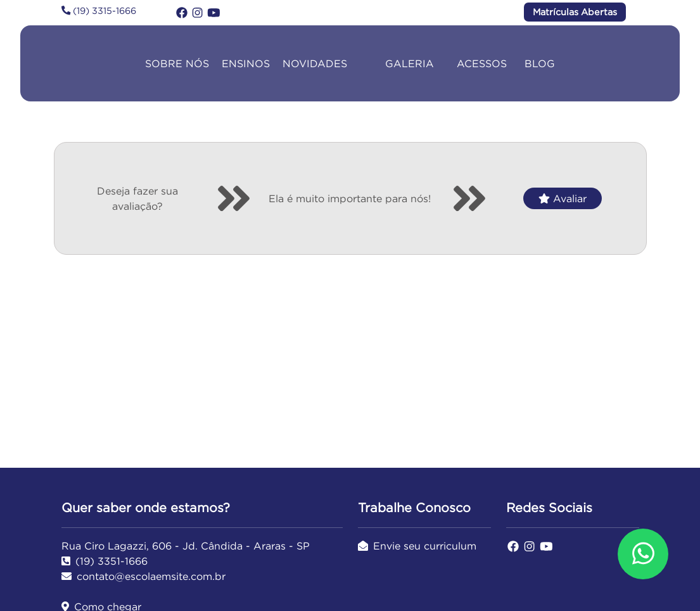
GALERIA (410, 63)
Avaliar (563, 198)
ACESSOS (482, 63)
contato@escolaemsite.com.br (143, 576)
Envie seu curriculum (417, 546)
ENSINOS (246, 63)
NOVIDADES (315, 63)
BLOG (540, 63)
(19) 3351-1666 (105, 561)
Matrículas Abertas (575, 12)
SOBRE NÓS (177, 63)
